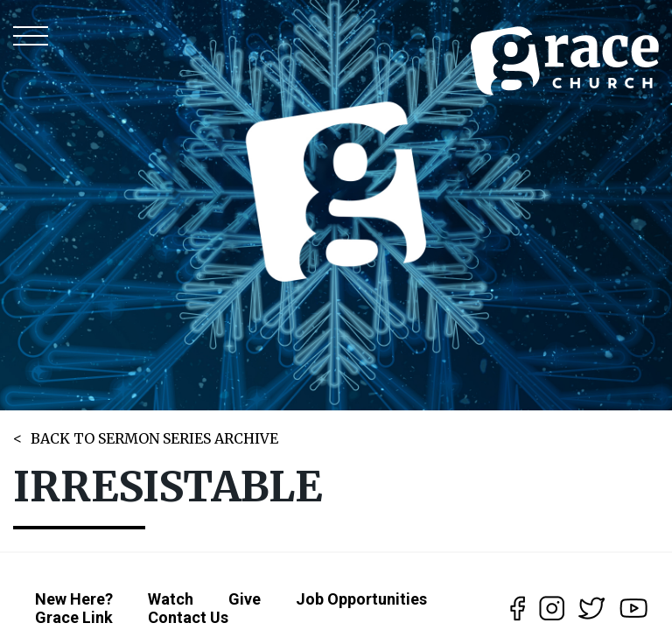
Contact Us (188, 617)
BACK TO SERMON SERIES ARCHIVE (154, 438)
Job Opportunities (361, 599)
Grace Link (74, 617)
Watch (171, 599)
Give (245, 599)
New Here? (74, 599)
